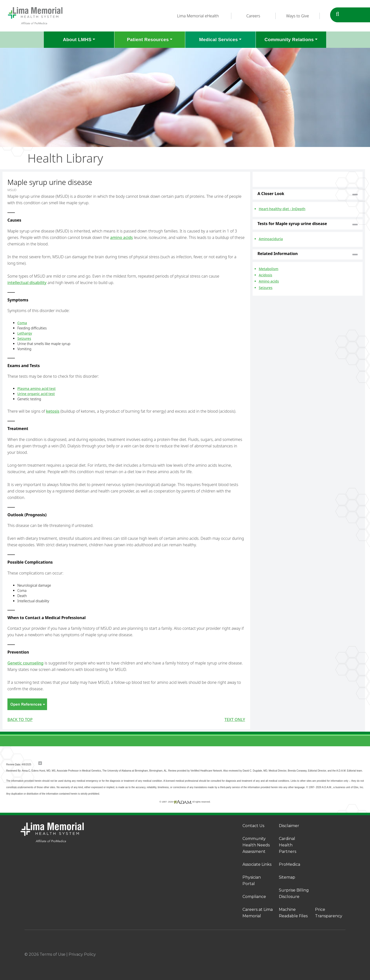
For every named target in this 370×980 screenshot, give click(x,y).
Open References (27, 704)
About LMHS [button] (77, 40)
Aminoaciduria (271, 239)
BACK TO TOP (20, 720)
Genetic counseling (26, 663)
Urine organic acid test (36, 394)
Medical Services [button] (218, 40)
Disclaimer (289, 826)
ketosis (53, 411)
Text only (235, 720)
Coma (22, 323)
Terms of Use (53, 954)
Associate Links (257, 864)
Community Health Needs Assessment (256, 845)
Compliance (254, 897)
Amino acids (269, 281)
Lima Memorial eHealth (198, 16)
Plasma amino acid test (37, 389)
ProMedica (290, 864)
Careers (253, 16)
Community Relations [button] (289, 40)
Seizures (24, 338)
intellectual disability (27, 283)
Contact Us (253, 826)
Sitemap (287, 877)
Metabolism (269, 269)
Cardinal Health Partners (288, 845)
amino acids (122, 237)
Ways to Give (297, 16)
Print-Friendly (236, 175)
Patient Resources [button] (148, 40)
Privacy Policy (82, 954)
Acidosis (265, 275)
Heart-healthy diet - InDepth (282, 209)
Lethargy (25, 333)
